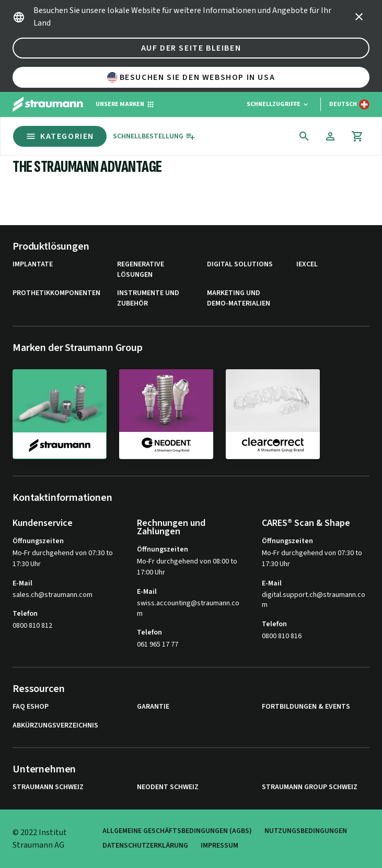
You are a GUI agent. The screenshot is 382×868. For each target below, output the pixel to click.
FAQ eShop (31, 707)
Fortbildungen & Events (306, 707)
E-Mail (22, 583)
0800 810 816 (282, 636)
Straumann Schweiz (48, 787)
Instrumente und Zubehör (148, 298)
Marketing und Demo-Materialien (239, 298)
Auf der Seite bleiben (191, 48)
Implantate (33, 265)
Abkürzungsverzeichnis (55, 726)
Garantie (153, 707)
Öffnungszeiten (38, 541)
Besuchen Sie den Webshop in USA (191, 77)
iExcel (307, 265)
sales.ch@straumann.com (53, 595)
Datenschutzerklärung (145, 846)
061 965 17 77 (158, 644)
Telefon (25, 614)
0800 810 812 (32, 626)
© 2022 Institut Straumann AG (40, 839)
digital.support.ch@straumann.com (314, 600)
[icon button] (359, 17)
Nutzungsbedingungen (306, 831)
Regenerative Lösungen (141, 270)
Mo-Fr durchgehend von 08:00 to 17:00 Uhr (187, 567)
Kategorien (60, 136)
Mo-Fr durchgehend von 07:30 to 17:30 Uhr (63, 559)
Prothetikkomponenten (56, 293)
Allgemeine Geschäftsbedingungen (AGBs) (177, 831)
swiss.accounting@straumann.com (188, 609)
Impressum (219, 846)
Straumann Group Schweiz (310, 787)
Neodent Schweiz (168, 787)
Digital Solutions (240, 265)
